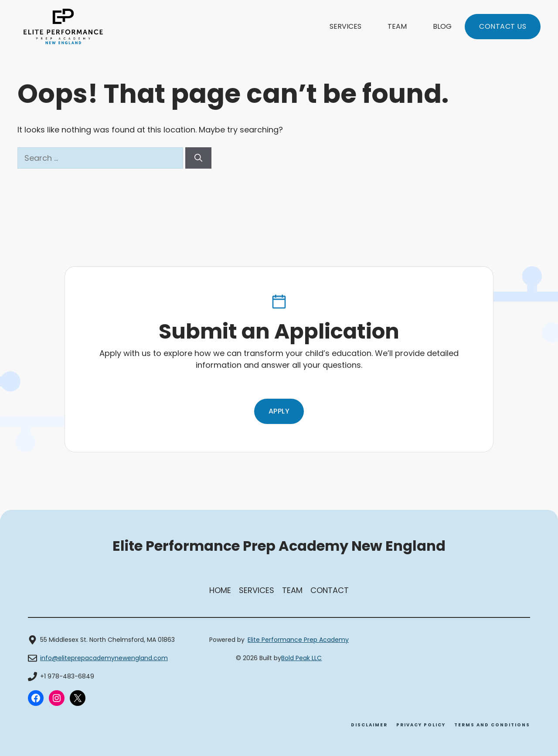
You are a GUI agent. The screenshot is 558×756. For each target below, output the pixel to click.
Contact (330, 590)
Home (220, 590)
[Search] (198, 158)
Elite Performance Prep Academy (298, 640)
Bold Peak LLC (301, 658)
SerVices (257, 590)
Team (397, 26)
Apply (279, 411)
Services (345, 26)
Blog (442, 26)
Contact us (503, 26)
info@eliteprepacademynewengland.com (104, 658)
